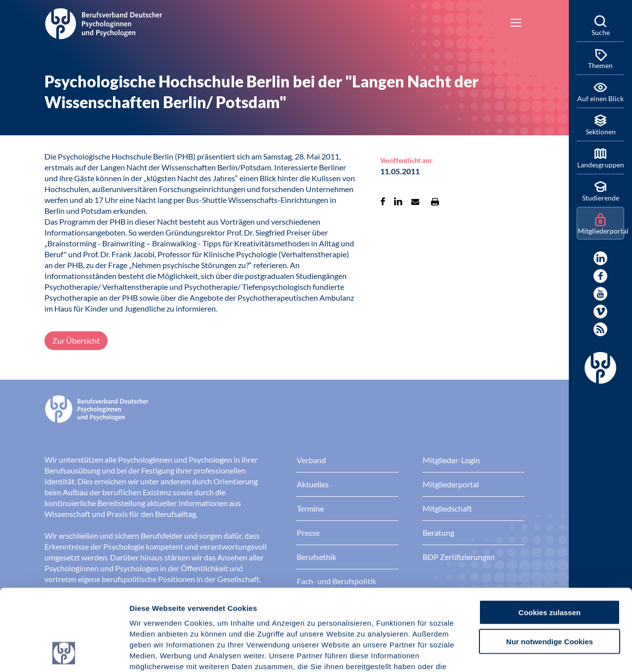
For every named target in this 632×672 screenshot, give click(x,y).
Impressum (151, 613)
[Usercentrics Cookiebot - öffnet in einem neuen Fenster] (64, 653)
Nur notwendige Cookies (550, 565)
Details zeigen (526, 652)
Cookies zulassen (550, 536)
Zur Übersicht (76, 340)
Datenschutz (203, 613)
